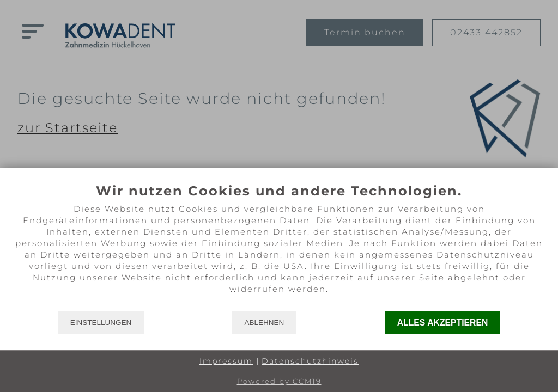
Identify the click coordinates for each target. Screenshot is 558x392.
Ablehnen (265, 323)
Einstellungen (101, 323)
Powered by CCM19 (279, 381)
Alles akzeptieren (443, 323)
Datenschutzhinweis (310, 361)
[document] (279, 247)
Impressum (226, 361)
